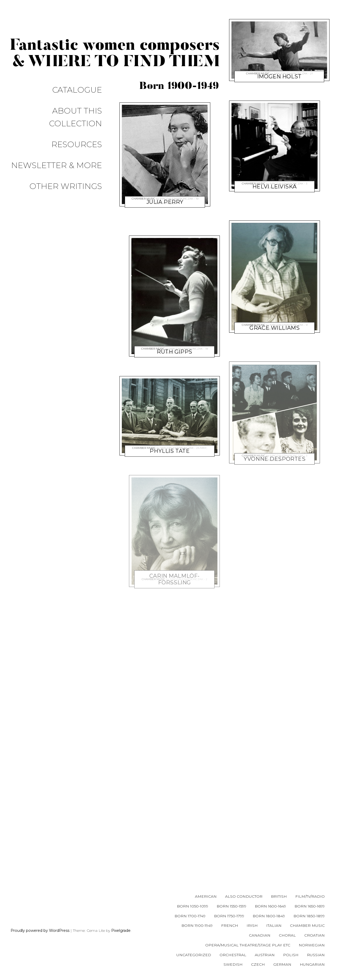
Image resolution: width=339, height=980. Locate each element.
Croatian (315, 935)
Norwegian (312, 945)
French (230, 925)
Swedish (233, 964)
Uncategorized (194, 955)
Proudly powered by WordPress (40, 931)
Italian (274, 925)
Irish (252, 925)
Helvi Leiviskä (275, 174)
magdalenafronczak (177, 194)
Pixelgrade (121, 931)
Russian (316, 955)
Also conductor (244, 896)
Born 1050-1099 (193, 906)
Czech (258, 964)
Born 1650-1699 (310, 906)
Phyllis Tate (170, 438)
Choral (287, 935)
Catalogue (85, 85)
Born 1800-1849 (269, 916)
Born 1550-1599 (231, 906)
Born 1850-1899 (309, 916)
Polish (291, 955)
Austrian (265, 955)
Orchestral (233, 955)
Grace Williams (275, 315)
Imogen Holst (279, 64)
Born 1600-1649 (270, 906)
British (279, 896)
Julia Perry (165, 189)
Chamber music (143, 194)
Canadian (260, 935)
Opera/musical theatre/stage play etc (248, 945)
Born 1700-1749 (190, 916)
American (206, 896)
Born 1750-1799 (229, 916)
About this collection (57, 96)
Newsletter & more (64, 119)
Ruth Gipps (175, 339)
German (282, 964)
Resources (85, 108)
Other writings (74, 131)
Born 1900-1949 (197, 925)
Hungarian (312, 964)
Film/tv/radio (310, 896)
